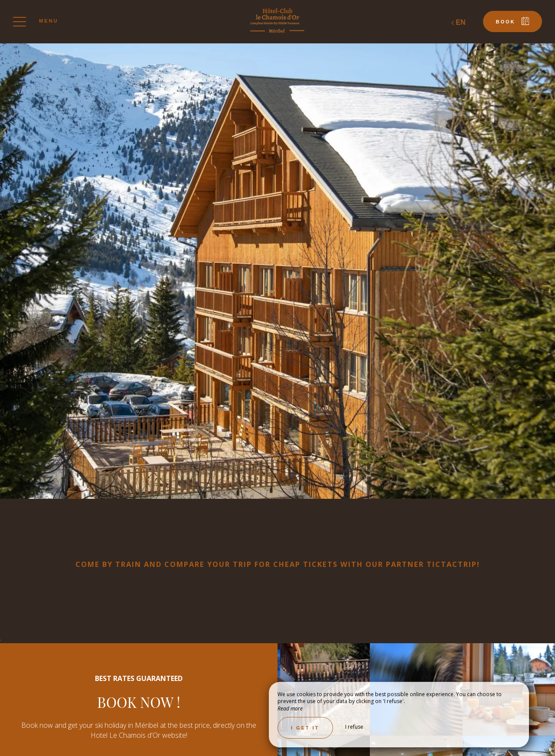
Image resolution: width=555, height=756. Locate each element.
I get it (305, 728)
